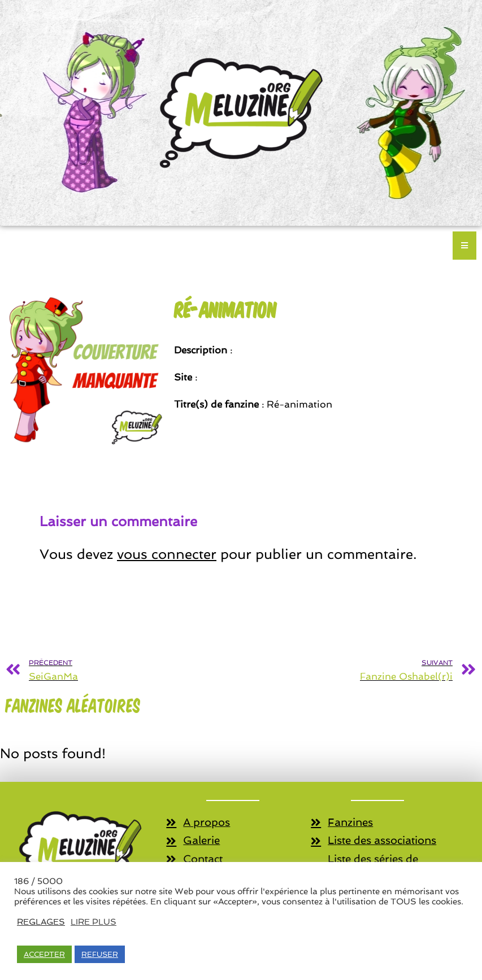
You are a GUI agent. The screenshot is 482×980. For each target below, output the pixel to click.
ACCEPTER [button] (44, 954)
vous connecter (167, 554)
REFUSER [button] (100, 954)
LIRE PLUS (94, 922)
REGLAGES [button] (41, 922)
